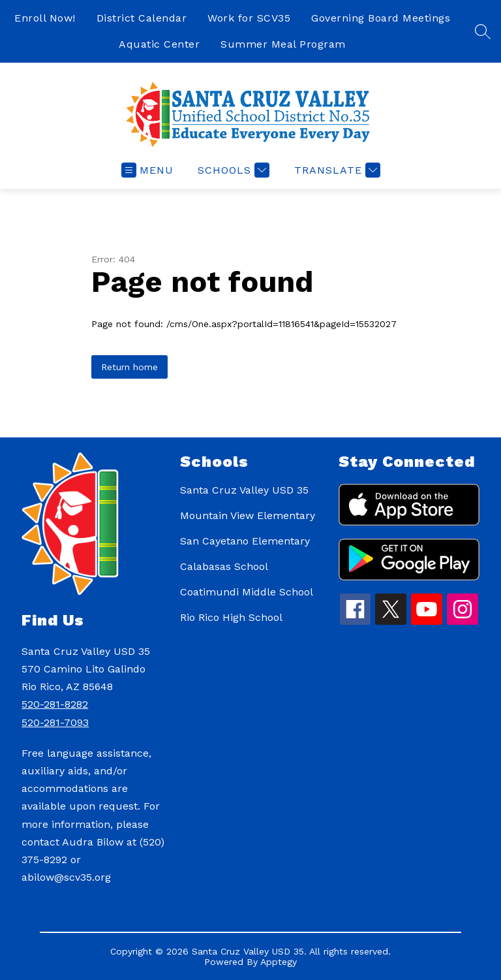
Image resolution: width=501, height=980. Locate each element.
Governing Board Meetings (381, 18)
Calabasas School (224, 566)
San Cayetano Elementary (245, 541)
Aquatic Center (159, 44)
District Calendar (142, 18)
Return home (129, 367)
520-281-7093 (55, 722)
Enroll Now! (45, 18)
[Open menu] (147, 170)
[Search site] (483, 31)
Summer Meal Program (283, 44)
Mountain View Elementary (248, 515)
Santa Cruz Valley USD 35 (244, 490)
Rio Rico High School (231, 617)
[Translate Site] (336, 170)
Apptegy (279, 962)
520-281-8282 (55, 704)
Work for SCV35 (249, 18)
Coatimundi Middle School (247, 592)
